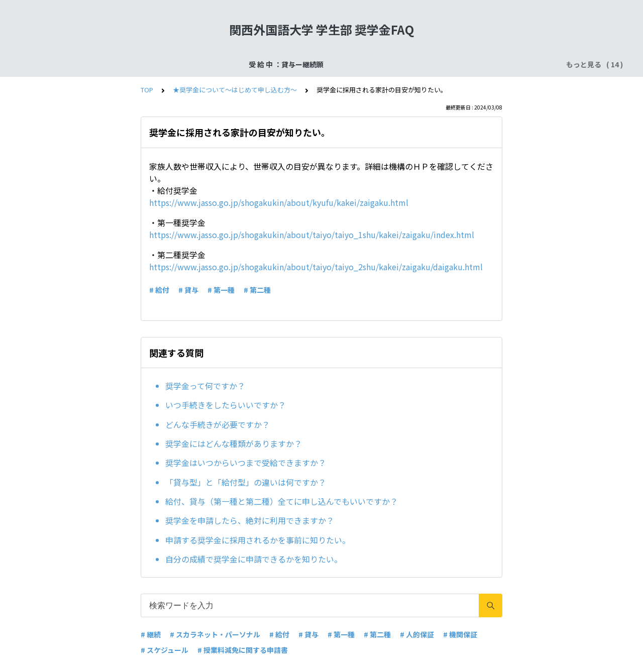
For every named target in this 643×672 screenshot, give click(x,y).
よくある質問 (495, 64)
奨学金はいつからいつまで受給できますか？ (246, 463)
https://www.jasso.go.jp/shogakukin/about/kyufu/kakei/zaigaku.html (279, 202)
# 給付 (159, 290)
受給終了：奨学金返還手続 (188, 64)
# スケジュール (165, 650)
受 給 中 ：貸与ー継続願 (94, 64)
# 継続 (151, 634)
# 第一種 (221, 290)
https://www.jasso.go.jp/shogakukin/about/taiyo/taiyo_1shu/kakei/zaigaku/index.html (312, 235)
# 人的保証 (417, 634)
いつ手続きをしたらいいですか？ (226, 405)
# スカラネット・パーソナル (215, 634)
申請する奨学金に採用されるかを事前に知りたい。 (258, 540)
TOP (147, 90)
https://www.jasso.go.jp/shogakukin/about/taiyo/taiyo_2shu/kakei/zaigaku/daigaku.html (316, 267)
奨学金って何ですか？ (205, 386)
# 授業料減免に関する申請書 (243, 650)
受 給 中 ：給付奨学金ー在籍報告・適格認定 (391, 64)
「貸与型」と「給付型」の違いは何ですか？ (246, 482)
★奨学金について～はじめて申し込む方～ (235, 90)
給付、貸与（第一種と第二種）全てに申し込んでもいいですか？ (282, 501)
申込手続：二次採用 (276, 64)
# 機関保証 (460, 634)
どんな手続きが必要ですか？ (218, 424)
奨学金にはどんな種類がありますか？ (234, 443)
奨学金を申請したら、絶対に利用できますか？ (250, 520)
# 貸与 (188, 290)
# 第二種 (257, 290)
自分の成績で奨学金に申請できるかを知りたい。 (254, 559)
